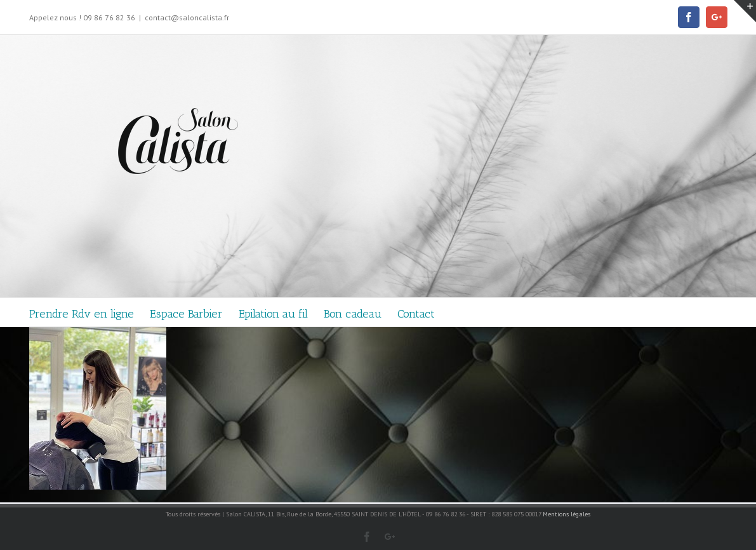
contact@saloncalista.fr (187, 17)
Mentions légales (567, 514)
